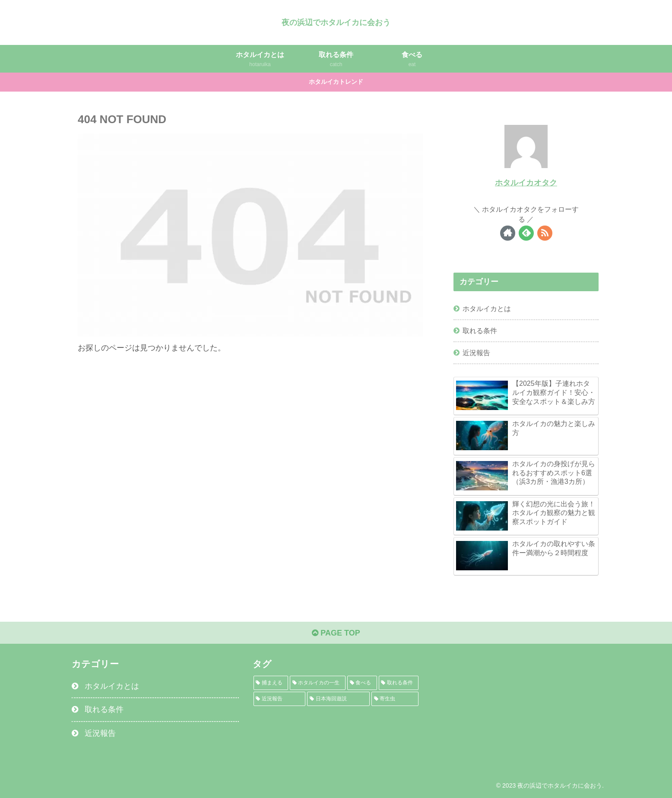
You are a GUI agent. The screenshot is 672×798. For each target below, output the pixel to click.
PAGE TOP (336, 633)
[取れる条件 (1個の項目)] (399, 683)
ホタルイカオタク (526, 183)
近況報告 (476, 353)
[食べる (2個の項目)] (362, 683)
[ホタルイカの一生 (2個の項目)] (318, 683)
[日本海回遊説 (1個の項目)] (338, 699)
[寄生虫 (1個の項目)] (395, 699)
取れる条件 (480, 331)
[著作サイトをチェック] (508, 233)
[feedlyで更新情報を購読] (526, 233)
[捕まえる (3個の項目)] (271, 683)
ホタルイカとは (487, 308)
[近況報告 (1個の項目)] (280, 699)
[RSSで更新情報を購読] (545, 233)
